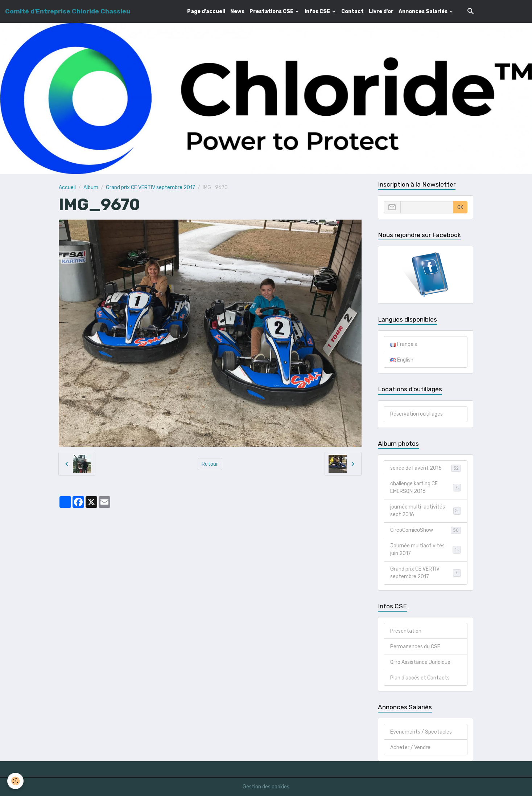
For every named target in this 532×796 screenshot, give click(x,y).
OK (460, 207)
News (237, 11)
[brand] (68, 11)
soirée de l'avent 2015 (425, 468)
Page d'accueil (206, 11)
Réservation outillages (416, 414)
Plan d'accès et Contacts (420, 678)
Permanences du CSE (415, 647)
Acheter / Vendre (410, 748)
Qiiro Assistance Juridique (420, 662)
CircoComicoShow (425, 530)
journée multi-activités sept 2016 (425, 511)
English (402, 360)
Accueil (67, 187)
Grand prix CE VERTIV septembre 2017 (150, 187)
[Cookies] (15, 781)
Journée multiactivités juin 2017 (425, 550)
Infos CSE (318, 11)
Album (91, 187)
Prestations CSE (272, 11)
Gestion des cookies (266, 787)
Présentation (406, 631)
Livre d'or (381, 11)
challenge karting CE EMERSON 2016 (425, 487)
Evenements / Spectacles (421, 732)
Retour (210, 464)
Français (404, 344)
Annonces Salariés (424, 11)
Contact (352, 11)
